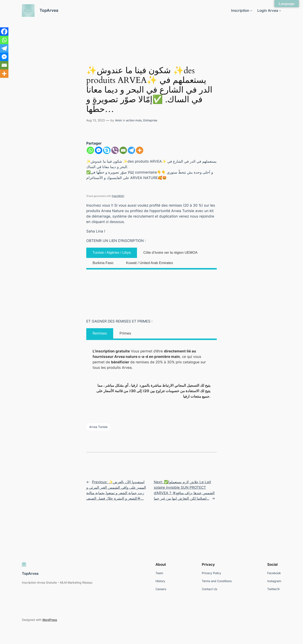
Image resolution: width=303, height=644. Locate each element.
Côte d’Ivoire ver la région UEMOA (170, 253)
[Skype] (107, 150)
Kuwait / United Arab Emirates (150, 263)
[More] (140, 150)
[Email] (123, 150)
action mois (134, 120)
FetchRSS (118, 196)
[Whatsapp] (90, 150)
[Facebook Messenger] (99, 150)
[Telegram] (131, 150)
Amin (118, 120)
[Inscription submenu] (251, 11)
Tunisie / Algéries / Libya (112, 253)
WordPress (50, 620)
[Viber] (115, 150)
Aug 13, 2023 (96, 120)
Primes (125, 333)
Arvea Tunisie (98, 427)
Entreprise (150, 120)
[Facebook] (4, 32)
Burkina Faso (103, 263)
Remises (100, 333)
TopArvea (49, 10)
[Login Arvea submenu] (280, 11)
